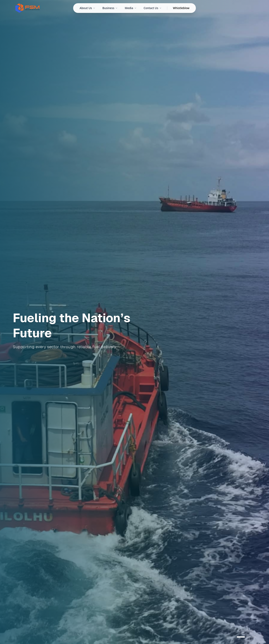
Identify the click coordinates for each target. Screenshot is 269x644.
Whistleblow (181, 8)
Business (110, 8)
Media (130, 8)
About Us (87, 8)
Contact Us (153, 8)
